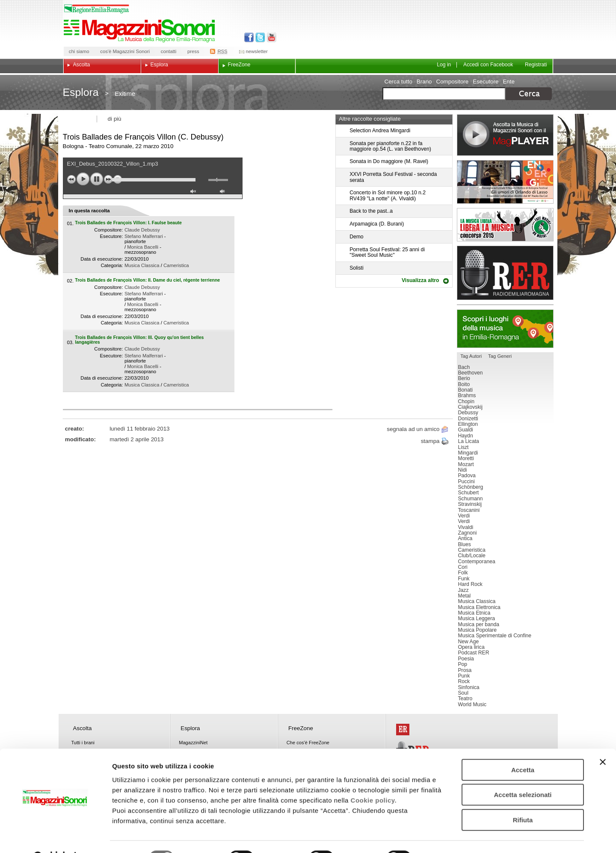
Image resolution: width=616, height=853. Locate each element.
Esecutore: (111, 236)
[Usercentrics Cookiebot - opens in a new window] (55, 836)
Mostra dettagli (450, 836)
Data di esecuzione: (102, 259)
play (83, 179)
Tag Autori (471, 356)
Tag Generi (500, 356)
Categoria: (112, 265)
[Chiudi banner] (603, 740)
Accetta (523, 748)
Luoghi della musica (505, 329)
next (108, 179)
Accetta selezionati (523, 774)
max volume (224, 192)
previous (71, 179)
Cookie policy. (374, 779)
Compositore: (108, 230)
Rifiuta (523, 798)
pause (97, 179)
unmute (194, 192)
